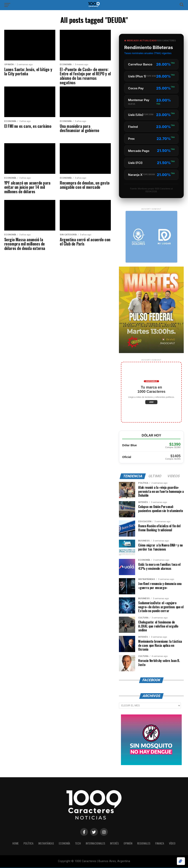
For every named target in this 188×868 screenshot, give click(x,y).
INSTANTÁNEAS (44, 844)
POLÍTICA (25, 844)
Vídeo (176, 844)
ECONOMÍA (63, 844)
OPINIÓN (130, 844)
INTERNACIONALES (96, 844)
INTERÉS (116, 844)
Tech (77, 844)
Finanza (163, 844)
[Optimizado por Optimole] (181, 861)
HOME (12, 844)
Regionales (147, 844)
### (151, 402)
